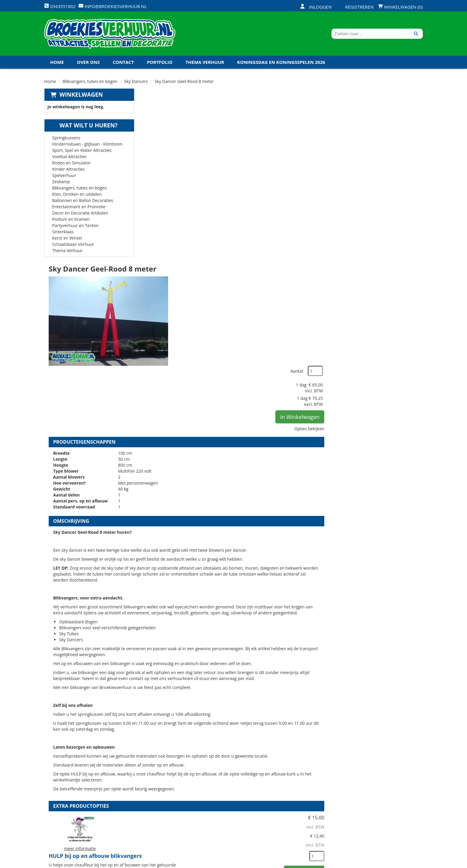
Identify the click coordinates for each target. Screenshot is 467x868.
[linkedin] (407, 863)
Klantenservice (286, 787)
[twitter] (385, 863)
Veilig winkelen (223, 787)
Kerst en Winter (67, 238)
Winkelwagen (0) (400, 7)
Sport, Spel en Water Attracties (82, 151)
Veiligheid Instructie (166, 787)
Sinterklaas (63, 232)
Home (57, 62)
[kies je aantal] (411, 587)
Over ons (88, 62)
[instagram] (417, 863)
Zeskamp (61, 182)
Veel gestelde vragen (229, 797)
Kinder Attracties (69, 169)
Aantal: (391, 107)
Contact (123, 62)
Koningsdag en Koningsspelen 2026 (281, 62)
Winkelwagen (81, 95)
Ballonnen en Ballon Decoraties (83, 201)
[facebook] (374, 863)
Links (149, 807)
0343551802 (69, 814)
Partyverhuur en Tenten (75, 226)
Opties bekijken (403, 165)
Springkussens (66, 138)
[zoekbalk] (371, 34)
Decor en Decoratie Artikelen (80, 213)
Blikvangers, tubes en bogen (90, 82)
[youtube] (396, 863)
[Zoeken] (416, 34)
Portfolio (160, 62)
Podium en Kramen (71, 219)
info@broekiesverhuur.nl (90, 820)
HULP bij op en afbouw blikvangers (261, 549)
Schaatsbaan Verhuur (73, 245)
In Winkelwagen (394, 153)
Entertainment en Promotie (79, 207)
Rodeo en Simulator (72, 163)
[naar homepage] (110, 34)
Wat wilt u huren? (84, 126)
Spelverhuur (64, 176)
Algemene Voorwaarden (296, 807)
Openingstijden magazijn (297, 777)
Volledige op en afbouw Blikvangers (262, 618)
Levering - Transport (229, 777)
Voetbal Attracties (69, 157)
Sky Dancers (136, 82)
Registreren (356, 7)
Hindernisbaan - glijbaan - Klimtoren (87, 144)
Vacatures (155, 797)
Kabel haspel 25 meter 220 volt (255, 686)
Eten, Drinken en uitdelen (77, 194)
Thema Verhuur (205, 62)
